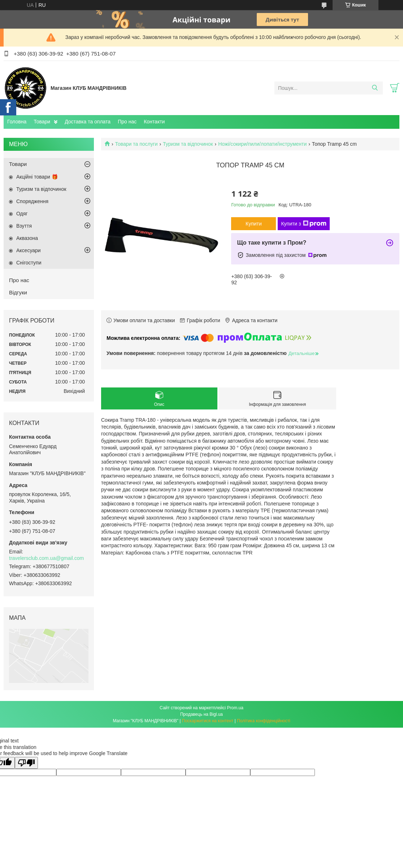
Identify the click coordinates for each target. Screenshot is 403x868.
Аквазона (27, 238)
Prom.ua (235, 708)
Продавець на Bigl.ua (201, 714)
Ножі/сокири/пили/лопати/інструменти (262, 144)
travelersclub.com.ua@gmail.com (46, 558)
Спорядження (32, 201)
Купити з (304, 224)
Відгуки (18, 292)
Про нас (127, 122)
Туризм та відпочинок (188, 144)
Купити (254, 224)
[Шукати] (375, 88)
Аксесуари (29, 250)
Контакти (154, 122)
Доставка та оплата (88, 122)
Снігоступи (29, 263)
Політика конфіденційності (264, 721)
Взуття (24, 226)
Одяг (22, 214)
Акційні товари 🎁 (37, 177)
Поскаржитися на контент (208, 721)
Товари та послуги (136, 144)
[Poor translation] (26, 763)
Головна (17, 122)
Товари (42, 122)
